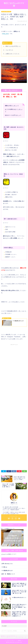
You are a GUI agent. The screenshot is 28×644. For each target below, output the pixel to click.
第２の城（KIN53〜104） (6, 12)
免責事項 (19, 640)
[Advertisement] (14, 391)
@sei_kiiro (5, 34)
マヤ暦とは (4, 567)
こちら (3, 554)
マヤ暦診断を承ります (7, 571)
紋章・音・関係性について (8, 574)
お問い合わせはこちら (7, 564)
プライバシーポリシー (11, 640)
